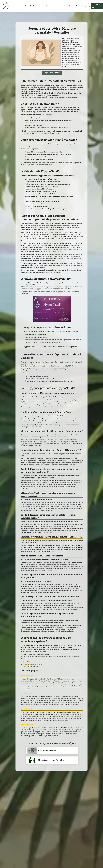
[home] (10, 6)
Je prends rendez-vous (52, 73)
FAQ (84, 6)
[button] (37, 6)
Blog (88, 6)
